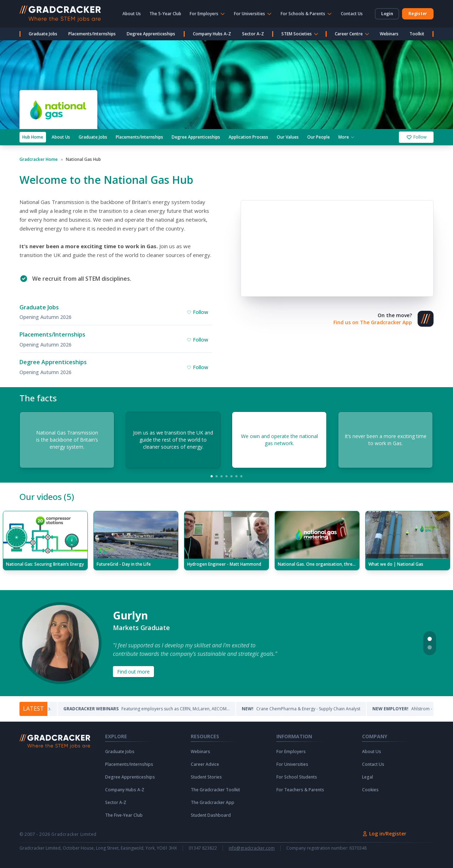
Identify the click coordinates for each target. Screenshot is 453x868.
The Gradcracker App (213, 803)
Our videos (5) (47, 497)
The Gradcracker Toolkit (215, 790)
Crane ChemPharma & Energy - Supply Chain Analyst (311, 709)
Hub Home (33, 137)
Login (387, 14)
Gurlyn (130, 616)
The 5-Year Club (165, 14)
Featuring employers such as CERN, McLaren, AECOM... (156, 709)
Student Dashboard (211, 815)
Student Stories (206, 777)
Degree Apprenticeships (151, 34)
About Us (132, 14)
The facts (38, 398)
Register (418, 14)
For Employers (291, 752)
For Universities (292, 764)
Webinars (389, 34)
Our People (319, 137)
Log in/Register (384, 834)
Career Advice (205, 764)
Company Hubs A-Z (212, 34)
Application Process (248, 137)
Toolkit (417, 34)
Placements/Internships (92, 34)
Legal (368, 777)
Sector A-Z (253, 34)
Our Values (288, 137)
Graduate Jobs (43, 34)
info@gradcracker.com (252, 848)
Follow (416, 137)
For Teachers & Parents (300, 790)
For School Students (297, 777)
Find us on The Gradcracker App (373, 322)
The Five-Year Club (124, 815)
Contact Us (352, 14)
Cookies (370, 790)
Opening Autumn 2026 (45, 317)
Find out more (133, 672)
